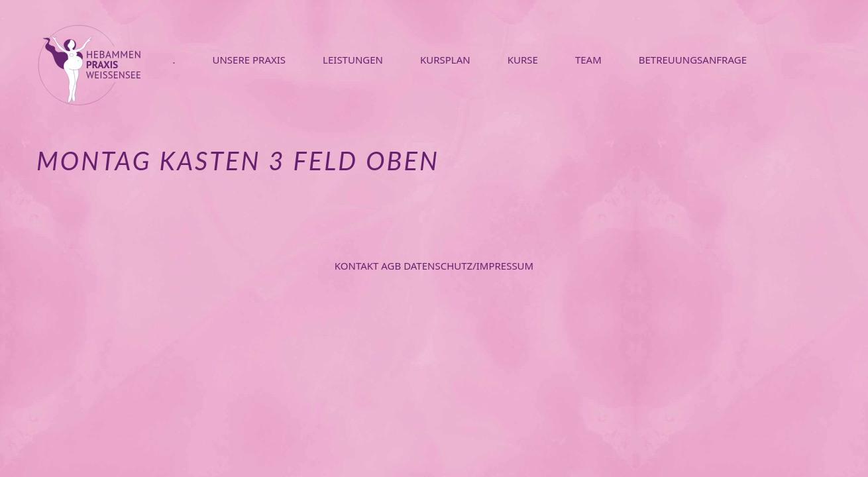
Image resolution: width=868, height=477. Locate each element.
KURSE (523, 60)
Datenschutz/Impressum (468, 266)
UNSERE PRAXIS (249, 60)
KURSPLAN (445, 60)
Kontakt (358, 266)
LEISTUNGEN (353, 60)
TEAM (588, 60)
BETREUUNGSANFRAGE (693, 60)
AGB (392, 266)
